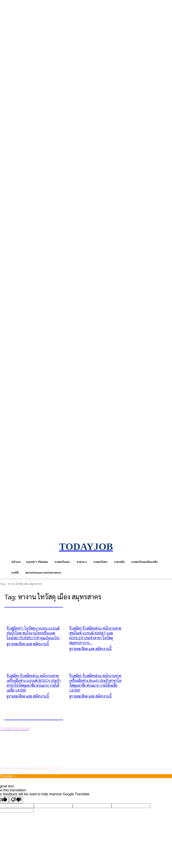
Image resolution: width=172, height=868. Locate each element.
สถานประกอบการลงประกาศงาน (32, 761)
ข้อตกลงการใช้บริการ (24, 754)
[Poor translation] (16, 800)
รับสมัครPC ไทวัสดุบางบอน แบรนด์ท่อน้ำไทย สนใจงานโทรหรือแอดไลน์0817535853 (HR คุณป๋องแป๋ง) (33, 633)
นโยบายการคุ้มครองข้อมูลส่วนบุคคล (35, 747)
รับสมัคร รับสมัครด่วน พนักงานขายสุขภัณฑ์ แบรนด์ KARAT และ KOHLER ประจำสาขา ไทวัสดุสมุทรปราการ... (95, 635)
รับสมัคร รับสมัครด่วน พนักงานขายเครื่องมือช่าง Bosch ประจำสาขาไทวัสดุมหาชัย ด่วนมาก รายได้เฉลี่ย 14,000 (95, 683)
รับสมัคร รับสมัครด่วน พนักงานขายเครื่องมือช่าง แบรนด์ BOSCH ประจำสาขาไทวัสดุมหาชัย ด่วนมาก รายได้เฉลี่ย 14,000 (34, 683)
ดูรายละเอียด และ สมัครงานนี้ (28, 644)
